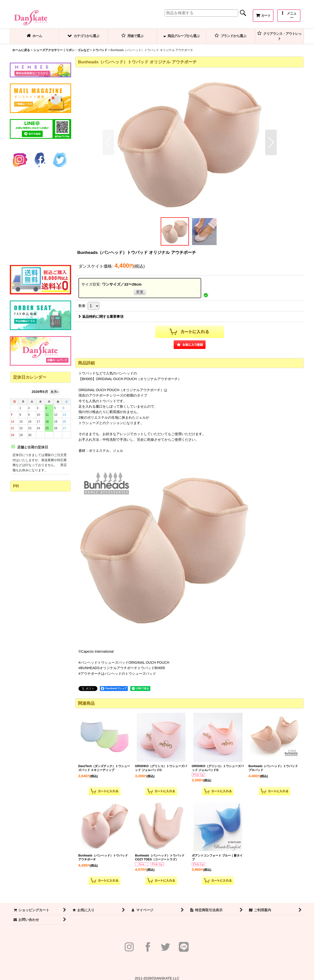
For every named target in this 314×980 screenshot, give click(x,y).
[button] (289, 16)
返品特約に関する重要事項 (101, 317)
